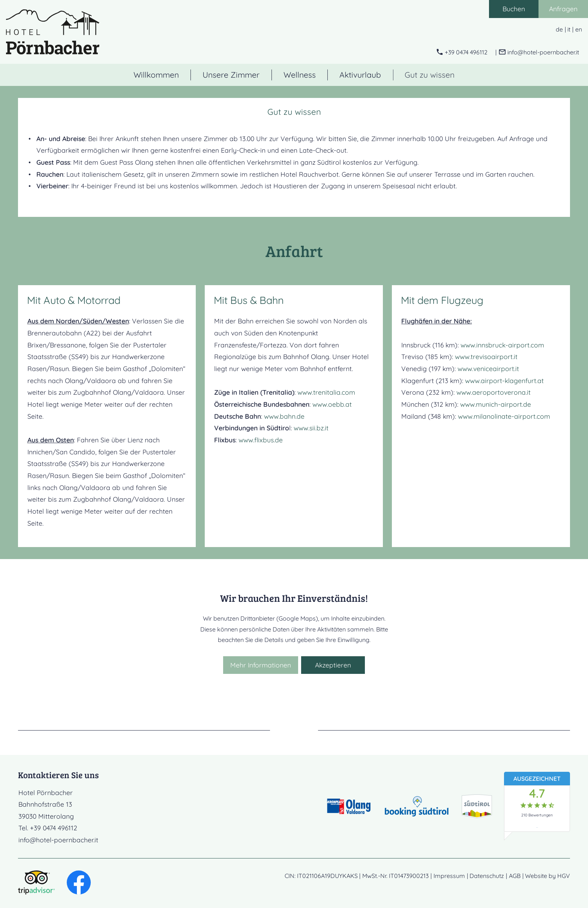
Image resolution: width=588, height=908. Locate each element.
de (559, 29)
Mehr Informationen (261, 665)
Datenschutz (487, 876)
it (569, 29)
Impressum (449, 876)
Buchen (514, 9)
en (579, 29)
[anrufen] (462, 52)
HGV (564, 876)
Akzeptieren (333, 665)
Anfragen (563, 9)
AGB (515, 876)
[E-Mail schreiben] (539, 52)
